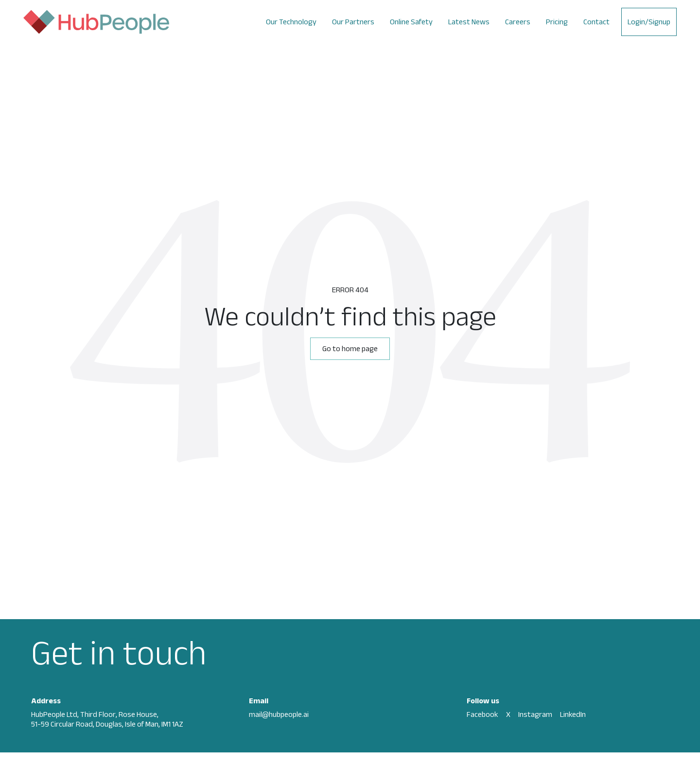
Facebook (482, 714)
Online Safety (411, 22)
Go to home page (350, 348)
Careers (518, 22)
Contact (596, 22)
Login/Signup (649, 22)
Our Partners (353, 22)
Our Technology (291, 22)
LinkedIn (573, 714)
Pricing (557, 22)
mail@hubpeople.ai (279, 714)
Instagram (535, 714)
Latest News (469, 22)
